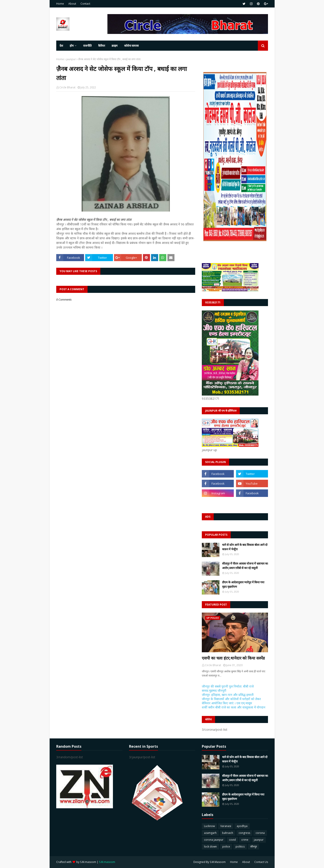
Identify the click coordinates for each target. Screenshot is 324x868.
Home (60, 4)
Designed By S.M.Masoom (210, 862)
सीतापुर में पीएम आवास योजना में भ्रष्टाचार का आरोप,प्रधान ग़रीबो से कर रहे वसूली (245, 566)
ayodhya (242, 826)
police (226, 847)
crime (245, 840)
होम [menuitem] (72, 46)
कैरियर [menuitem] (102, 46)
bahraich (228, 833)
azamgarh (210, 833)
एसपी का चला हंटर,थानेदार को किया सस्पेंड (233, 658)
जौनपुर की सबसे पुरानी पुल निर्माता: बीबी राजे (228, 686)
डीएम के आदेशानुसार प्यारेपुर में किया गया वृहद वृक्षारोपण (243, 584)
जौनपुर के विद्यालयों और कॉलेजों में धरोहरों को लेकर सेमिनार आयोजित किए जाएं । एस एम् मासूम (231, 701)
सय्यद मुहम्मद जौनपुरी (214, 690)
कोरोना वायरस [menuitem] (131, 46)
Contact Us (261, 862)
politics (240, 847)
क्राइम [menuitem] (115, 46)
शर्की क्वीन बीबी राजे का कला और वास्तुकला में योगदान (234, 707)
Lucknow (209, 826)
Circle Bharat (67, 87)
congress (244, 833)
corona (260, 833)
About (72, 4)
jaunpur (71, 59)
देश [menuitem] (61, 46)
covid (232, 840)
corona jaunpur (214, 840)
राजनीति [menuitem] (87, 46)
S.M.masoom (88, 862)
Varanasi (226, 826)
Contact (85, 4)
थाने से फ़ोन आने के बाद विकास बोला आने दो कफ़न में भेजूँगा (245, 547)
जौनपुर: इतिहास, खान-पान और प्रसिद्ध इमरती (228, 695)
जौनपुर (254, 847)
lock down (210, 847)
